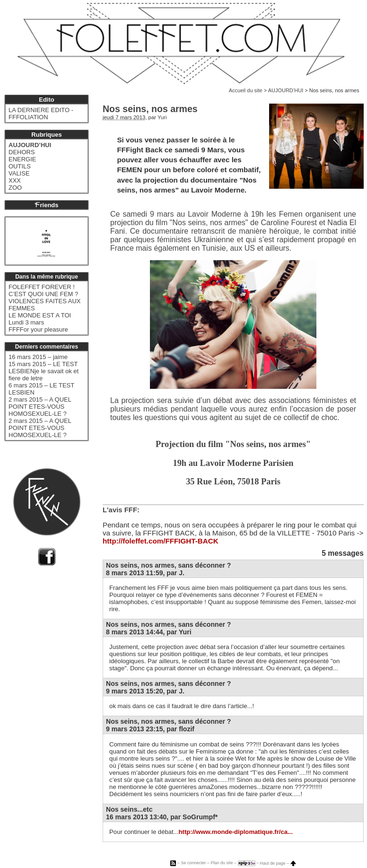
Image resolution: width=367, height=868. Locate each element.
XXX (15, 180)
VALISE (19, 173)
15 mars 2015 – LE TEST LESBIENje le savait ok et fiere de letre (44, 371)
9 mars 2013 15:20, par (145, 691)
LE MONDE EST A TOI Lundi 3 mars (40, 319)
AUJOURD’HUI (286, 90)
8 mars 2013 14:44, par (149, 632)
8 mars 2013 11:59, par (145, 573)
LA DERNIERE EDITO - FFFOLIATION (41, 114)
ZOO (15, 188)
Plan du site (222, 863)
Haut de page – (278, 863)
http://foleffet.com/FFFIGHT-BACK (161, 541)
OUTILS (20, 166)
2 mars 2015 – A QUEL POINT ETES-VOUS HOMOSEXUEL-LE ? (40, 407)
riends (46, 205)
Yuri (162, 117)
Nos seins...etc (129, 809)
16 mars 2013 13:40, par (162, 817)
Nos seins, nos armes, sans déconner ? (168, 565)
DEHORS (22, 152)
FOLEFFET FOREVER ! (42, 287)
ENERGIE (22, 159)
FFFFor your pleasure (38, 329)
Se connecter (193, 863)
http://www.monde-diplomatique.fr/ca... (236, 832)
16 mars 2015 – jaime (38, 357)
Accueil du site (246, 90)
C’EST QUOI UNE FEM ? (43, 294)
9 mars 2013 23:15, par (150, 729)
